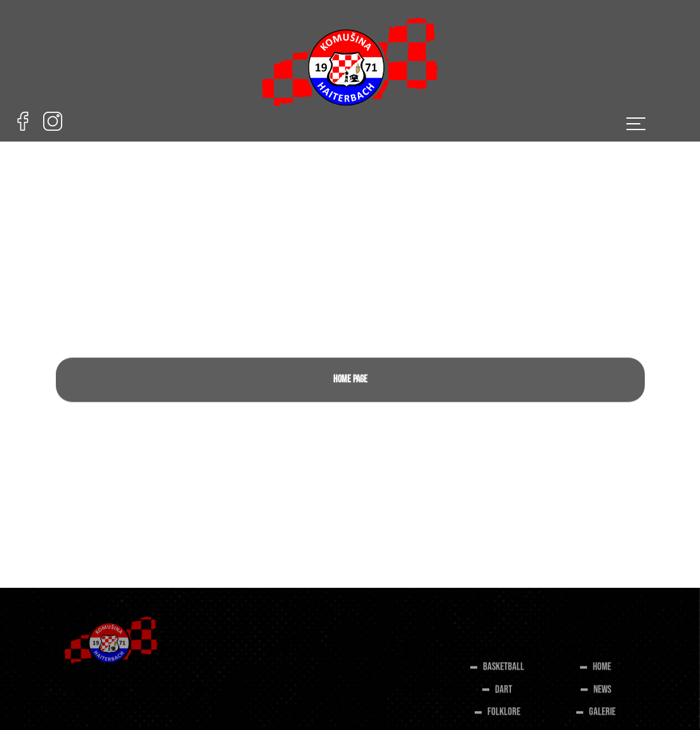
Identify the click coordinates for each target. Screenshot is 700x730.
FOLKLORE (504, 715)
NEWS (602, 693)
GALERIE (602, 715)
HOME (602, 670)
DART (504, 693)
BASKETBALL (504, 670)
